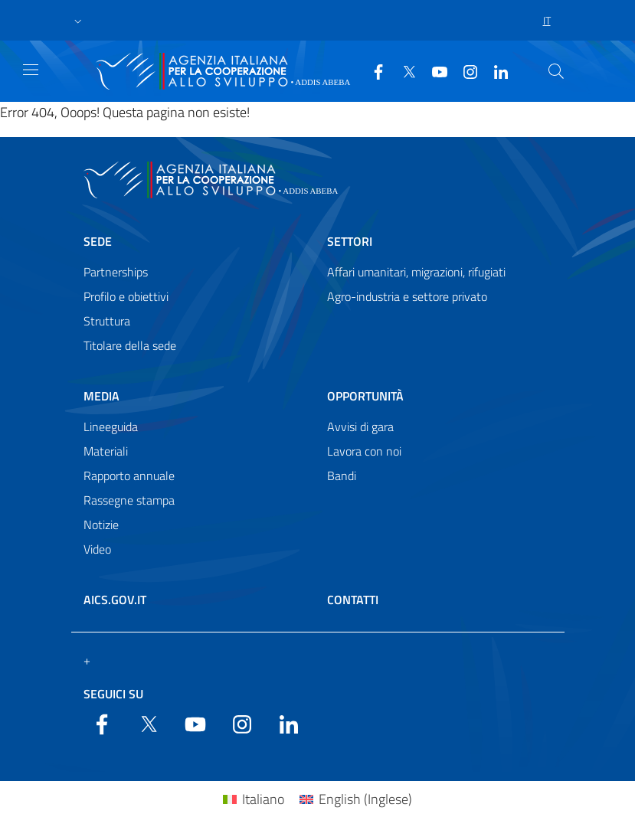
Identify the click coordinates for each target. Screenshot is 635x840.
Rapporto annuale (129, 476)
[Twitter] (403, 70)
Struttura (107, 321)
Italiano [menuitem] (263, 799)
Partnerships (116, 272)
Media (101, 396)
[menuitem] (254, 799)
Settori (350, 241)
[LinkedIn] (495, 70)
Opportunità (365, 396)
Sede (98, 241)
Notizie (101, 525)
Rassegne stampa (129, 500)
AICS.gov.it (115, 600)
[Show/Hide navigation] (31, 70)
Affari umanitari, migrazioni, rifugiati (416, 272)
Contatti (353, 600)
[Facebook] (372, 70)
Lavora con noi (364, 451)
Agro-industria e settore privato (407, 296)
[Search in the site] (556, 71)
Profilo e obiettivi (126, 296)
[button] (78, 21)
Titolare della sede (130, 345)
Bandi (342, 476)
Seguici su (113, 694)
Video (97, 549)
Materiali (106, 451)
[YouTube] (434, 70)
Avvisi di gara (360, 427)
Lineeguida (111, 427)
